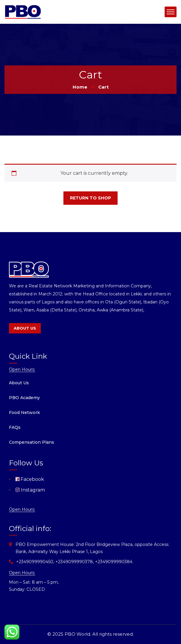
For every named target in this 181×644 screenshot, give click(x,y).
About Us (19, 383)
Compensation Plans (32, 442)
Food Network (24, 412)
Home (80, 87)
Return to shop (90, 198)
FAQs (15, 427)
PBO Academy (24, 398)
